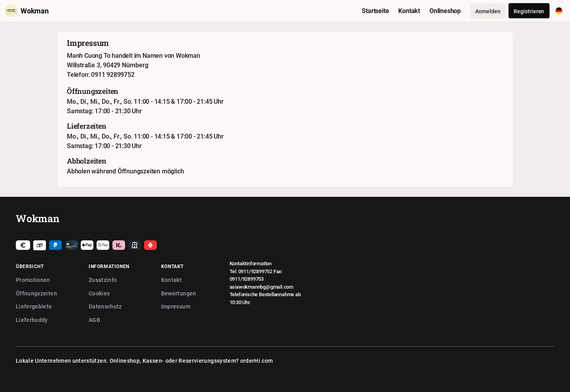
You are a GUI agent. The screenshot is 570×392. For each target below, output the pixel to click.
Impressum (176, 306)
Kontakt (171, 280)
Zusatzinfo (103, 280)
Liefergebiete (34, 306)
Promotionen (33, 280)
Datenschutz (105, 306)
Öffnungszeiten (36, 293)
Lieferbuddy (32, 320)
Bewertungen (179, 293)
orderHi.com (257, 361)
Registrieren (529, 11)
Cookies (99, 293)
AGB (94, 320)
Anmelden (488, 11)
